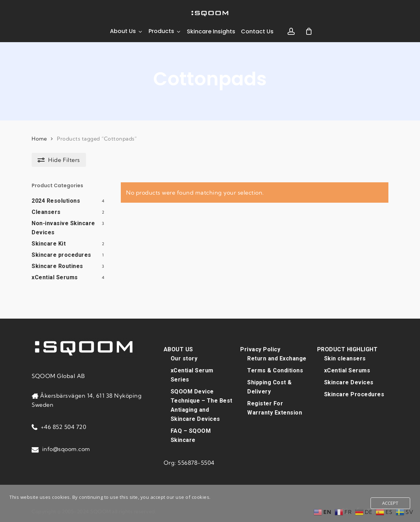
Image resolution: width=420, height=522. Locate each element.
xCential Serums (55, 277)
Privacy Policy (260, 349)
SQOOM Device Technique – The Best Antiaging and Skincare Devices (202, 405)
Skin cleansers (345, 358)
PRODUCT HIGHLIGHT (347, 349)
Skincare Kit (49, 244)
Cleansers (46, 212)
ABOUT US (178, 349)
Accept (390, 503)
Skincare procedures (61, 255)
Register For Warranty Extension (275, 408)
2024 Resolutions (56, 201)
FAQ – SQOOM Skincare (191, 435)
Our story (184, 358)
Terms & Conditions (275, 370)
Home (39, 139)
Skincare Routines (57, 266)
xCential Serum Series (192, 375)
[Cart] (309, 31)
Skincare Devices (349, 382)
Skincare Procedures (354, 394)
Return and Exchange (277, 358)
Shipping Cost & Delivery (270, 387)
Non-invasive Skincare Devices (63, 228)
